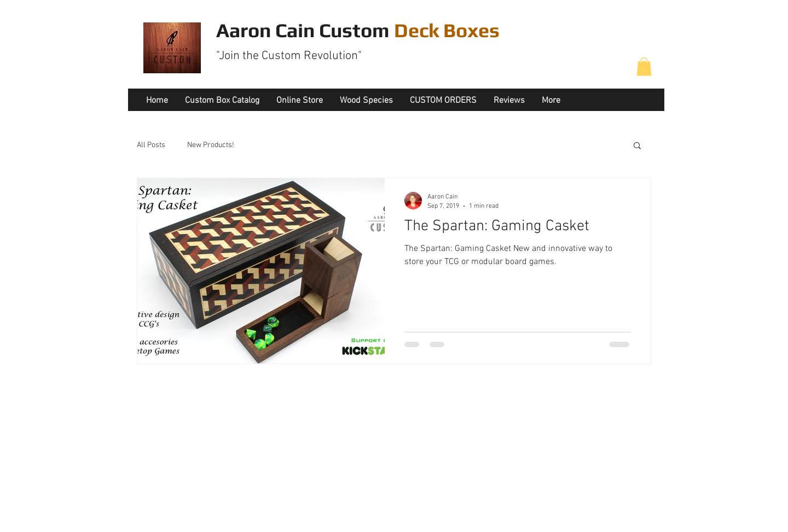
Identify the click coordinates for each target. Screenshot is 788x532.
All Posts (151, 145)
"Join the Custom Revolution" (289, 56)
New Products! (211, 145)
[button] (644, 66)
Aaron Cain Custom (358, 30)
